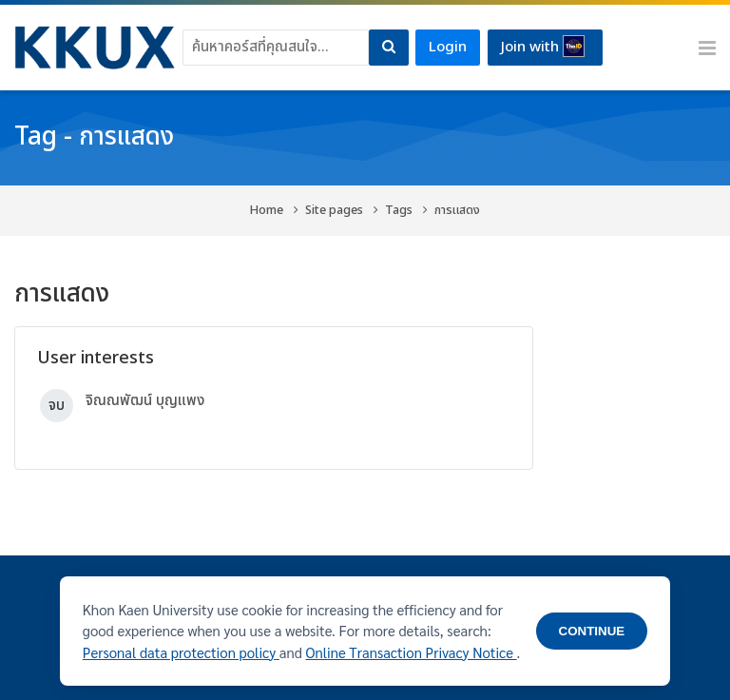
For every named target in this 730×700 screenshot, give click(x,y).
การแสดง (457, 210)
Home (267, 210)
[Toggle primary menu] (707, 48)
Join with (543, 47)
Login (448, 47)
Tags (399, 210)
